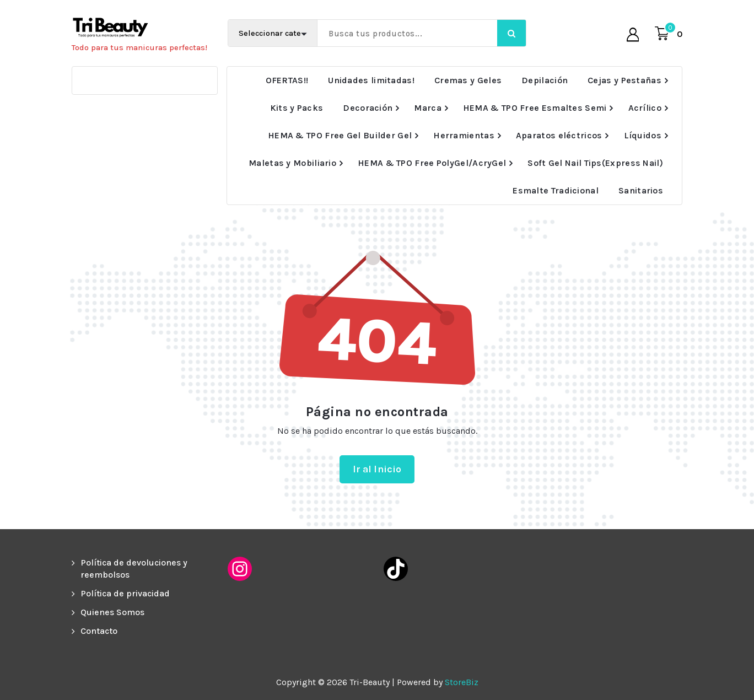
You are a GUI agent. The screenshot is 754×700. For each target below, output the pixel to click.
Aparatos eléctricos (559, 135)
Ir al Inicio (377, 469)
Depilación (545, 80)
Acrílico (645, 108)
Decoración (368, 108)
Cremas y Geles (468, 80)
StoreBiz (462, 682)
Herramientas (464, 135)
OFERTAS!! (287, 80)
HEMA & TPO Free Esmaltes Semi (535, 108)
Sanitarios (641, 190)
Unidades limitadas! (371, 80)
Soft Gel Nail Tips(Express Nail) (595, 163)
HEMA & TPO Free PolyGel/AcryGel (432, 163)
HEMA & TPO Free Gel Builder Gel (340, 135)
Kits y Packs (297, 108)
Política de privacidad (125, 593)
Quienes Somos (112, 612)
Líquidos (643, 135)
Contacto (99, 631)
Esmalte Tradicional (556, 190)
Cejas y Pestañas (624, 80)
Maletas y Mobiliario (292, 163)
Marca (428, 108)
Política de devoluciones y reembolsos (134, 569)
